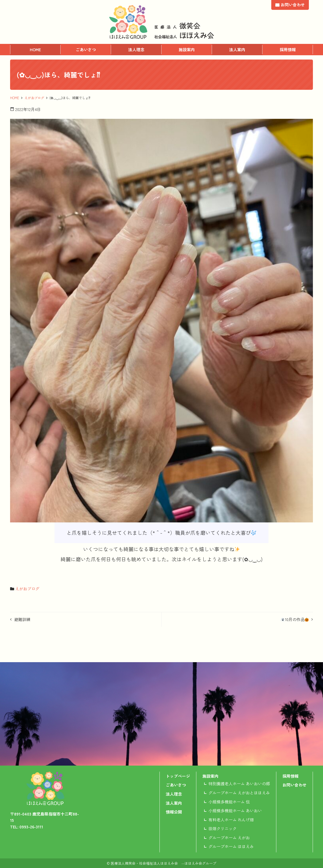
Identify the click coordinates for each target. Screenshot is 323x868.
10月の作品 (294, 619)
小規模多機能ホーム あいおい (235, 810)
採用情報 (288, 49)
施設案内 (187, 49)
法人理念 (136, 49)
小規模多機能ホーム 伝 (229, 802)
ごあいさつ (86, 49)
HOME (35, 49)
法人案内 (237, 49)
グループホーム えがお (229, 837)
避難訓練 (22, 619)
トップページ (178, 776)
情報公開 (174, 812)
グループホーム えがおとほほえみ (239, 793)
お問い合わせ (293, 5)
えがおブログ (34, 98)
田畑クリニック (223, 828)
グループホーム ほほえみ (231, 846)
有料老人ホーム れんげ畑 (231, 820)
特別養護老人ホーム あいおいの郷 (239, 783)
